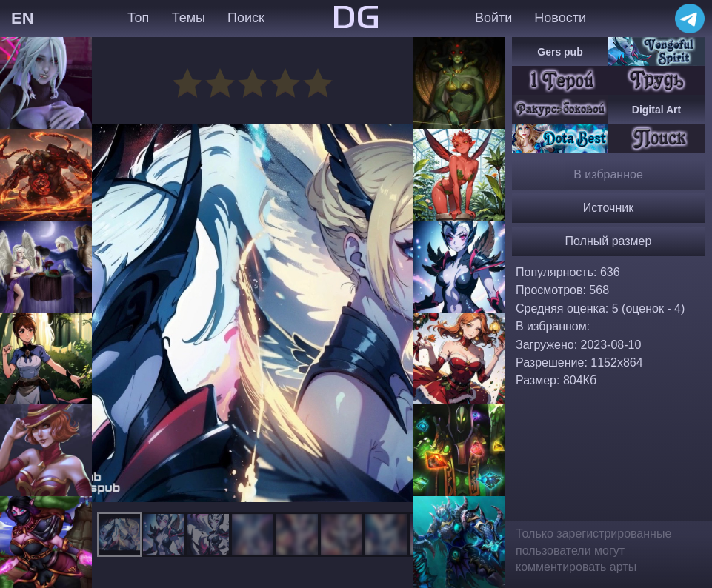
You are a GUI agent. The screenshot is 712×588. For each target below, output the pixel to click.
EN (23, 18)
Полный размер (609, 241)
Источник (608, 208)
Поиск (246, 18)
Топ (138, 18)
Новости (560, 18)
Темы (189, 18)
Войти (493, 18)
